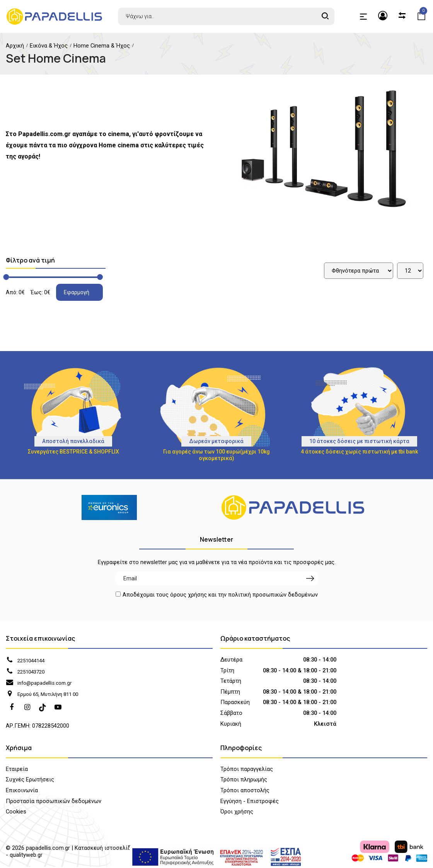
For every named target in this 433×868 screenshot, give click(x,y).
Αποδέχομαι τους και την (220, 595)
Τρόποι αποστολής (245, 792)
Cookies (16, 813)
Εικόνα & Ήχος (49, 46)
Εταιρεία (17, 770)
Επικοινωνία (22, 792)
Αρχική (15, 46)
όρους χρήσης (188, 595)
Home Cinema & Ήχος (102, 46)
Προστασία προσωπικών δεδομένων (54, 802)
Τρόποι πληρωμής (244, 781)
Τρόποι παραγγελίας (247, 770)
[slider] (6, 277)
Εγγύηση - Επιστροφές (250, 802)
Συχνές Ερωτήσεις (30, 781)
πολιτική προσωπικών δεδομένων (273, 595)
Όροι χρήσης (237, 813)
